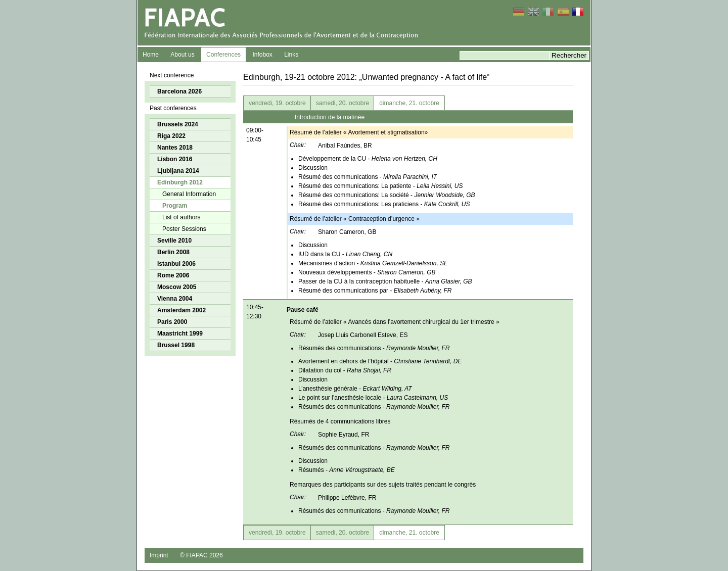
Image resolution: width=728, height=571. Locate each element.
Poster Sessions (184, 229)
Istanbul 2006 (176, 264)
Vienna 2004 (175, 299)
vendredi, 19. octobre (277, 103)
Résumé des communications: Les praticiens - (384, 204)
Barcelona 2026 (179, 91)
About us (182, 55)
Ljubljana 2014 (178, 171)
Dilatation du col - (345, 370)
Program (175, 206)
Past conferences (173, 108)
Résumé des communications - (368, 177)
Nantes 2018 (175, 148)
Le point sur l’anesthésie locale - (373, 398)
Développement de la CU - (368, 159)
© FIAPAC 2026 (201, 555)
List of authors (181, 217)
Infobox (262, 55)
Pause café (303, 310)
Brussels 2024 (178, 124)
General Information (189, 194)
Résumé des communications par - (375, 291)
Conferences (223, 55)
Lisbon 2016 (175, 159)
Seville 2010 (174, 241)
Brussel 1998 (176, 345)
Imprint (159, 555)
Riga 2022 (171, 136)
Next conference (172, 75)
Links (291, 55)
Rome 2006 (173, 275)
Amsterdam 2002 (181, 310)
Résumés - (347, 470)
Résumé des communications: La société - (387, 195)
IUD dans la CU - (345, 254)
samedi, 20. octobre (343, 103)
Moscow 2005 (177, 287)
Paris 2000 (172, 322)
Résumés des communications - (374, 348)
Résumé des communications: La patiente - (381, 186)
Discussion (313, 168)
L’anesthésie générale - (355, 389)
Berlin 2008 (173, 252)
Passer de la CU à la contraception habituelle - (385, 281)
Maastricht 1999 (180, 334)
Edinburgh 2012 (180, 182)
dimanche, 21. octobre (409, 103)
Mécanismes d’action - (373, 263)
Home (151, 55)
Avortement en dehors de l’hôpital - (380, 361)
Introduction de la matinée (330, 117)
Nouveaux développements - (367, 272)
